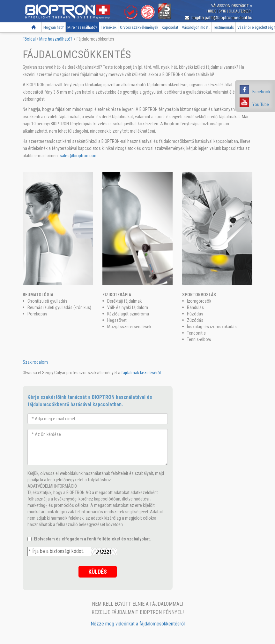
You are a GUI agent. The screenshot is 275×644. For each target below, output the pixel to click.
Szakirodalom (35, 362)
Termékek (109, 27)
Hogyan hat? (54, 27)
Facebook (261, 92)
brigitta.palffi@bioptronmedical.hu (219, 18)
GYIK (223, 11)
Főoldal (34, 27)
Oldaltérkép (240, 11)
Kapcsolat (170, 27)
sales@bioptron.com (79, 156)
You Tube (261, 105)
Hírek (212, 11)
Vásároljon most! (196, 27)
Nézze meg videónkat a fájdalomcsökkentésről (138, 624)
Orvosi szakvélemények (139, 27)
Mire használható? (82, 27)
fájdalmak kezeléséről (141, 373)
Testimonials (223, 27)
